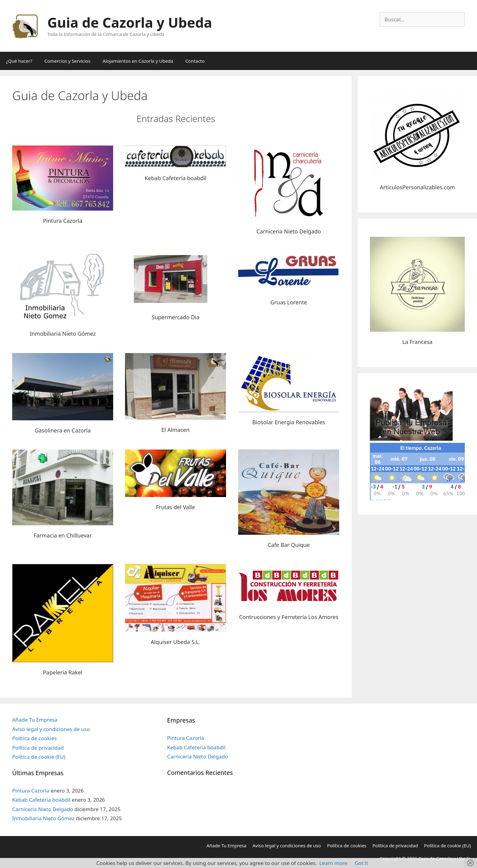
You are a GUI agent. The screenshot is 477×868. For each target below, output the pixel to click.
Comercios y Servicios (67, 61)
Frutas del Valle (176, 507)
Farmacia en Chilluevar (63, 535)
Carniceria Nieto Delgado (289, 231)
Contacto (195, 61)
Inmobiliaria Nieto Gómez (63, 334)
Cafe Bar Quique (289, 545)
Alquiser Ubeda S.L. (175, 642)
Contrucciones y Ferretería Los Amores (289, 617)
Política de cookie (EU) (39, 757)
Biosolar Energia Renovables (289, 422)
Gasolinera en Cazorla (63, 430)
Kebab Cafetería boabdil (175, 178)
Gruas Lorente (289, 302)
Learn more (333, 863)
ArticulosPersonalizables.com (418, 187)
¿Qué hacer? (19, 61)
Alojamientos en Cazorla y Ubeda (138, 61)
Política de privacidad (38, 748)
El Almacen (176, 430)
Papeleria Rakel (63, 672)
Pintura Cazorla (63, 221)
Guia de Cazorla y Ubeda (130, 22)
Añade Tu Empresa (35, 720)
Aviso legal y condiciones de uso (51, 729)
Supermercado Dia (176, 317)
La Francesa (417, 342)
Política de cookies (34, 738)
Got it (361, 863)
